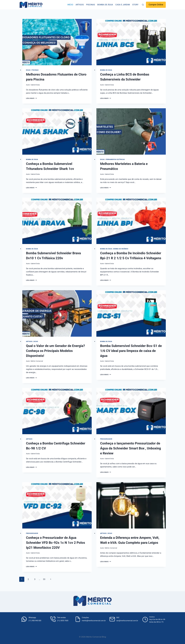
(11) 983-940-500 (35, 621)
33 (44, 579)
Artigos (80, 5)
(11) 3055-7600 (63, 621)
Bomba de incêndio (121, 249)
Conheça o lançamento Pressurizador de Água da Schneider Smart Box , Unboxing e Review (131, 448)
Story (135, 5)
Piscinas (91, 5)
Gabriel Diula (35, 85)
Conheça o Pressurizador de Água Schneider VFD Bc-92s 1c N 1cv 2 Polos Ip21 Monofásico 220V (56, 543)
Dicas (28, 70)
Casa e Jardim (123, 5)
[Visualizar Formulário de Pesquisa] (143, 5)
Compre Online (156, 5)
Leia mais (32, 98)
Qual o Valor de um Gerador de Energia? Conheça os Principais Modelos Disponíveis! (56, 351)
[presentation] (57, 42)
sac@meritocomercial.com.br (127, 621)
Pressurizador (106, 439)
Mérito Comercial (37, 361)
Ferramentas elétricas (115, 159)
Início (70, 5)
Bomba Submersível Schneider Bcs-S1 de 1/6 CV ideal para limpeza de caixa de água (131, 351)
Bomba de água (105, 5)
